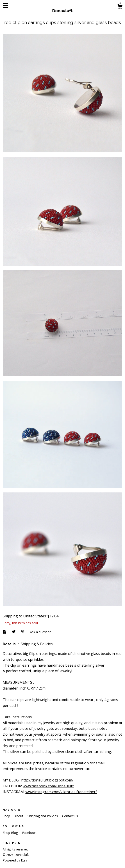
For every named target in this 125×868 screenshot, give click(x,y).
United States (35, 616)
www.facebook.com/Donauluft (48, 786)
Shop (7, 816)
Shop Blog (11, 833)
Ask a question (41, 632)
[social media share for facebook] (5, 632)
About (19, 816)
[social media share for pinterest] (23, 632)
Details (10, 644)
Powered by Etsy (15, 860)
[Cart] (120, 7)
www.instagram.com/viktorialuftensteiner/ (61, 792)
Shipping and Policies (43, 816)
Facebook (29, 833)
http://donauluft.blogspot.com (47, 780)
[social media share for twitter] (14, 632)
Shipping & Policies (37, 644)
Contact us (70, 816)
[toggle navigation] (5, 6)
